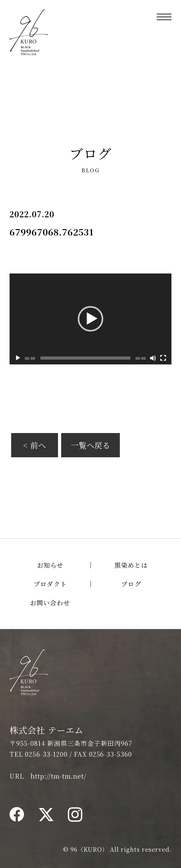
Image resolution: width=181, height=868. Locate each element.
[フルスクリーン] (163, 358)
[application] (90, 319)
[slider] (86, 358)
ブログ (131, 584)
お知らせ (50, 565)
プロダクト (50, 584)
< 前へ (35, 445)
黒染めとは (131, 565)
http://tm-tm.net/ (58, 776)
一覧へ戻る (91, 445)
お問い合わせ (50, 603)
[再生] (18, 358)
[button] (90, 319)
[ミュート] (153, 358)
